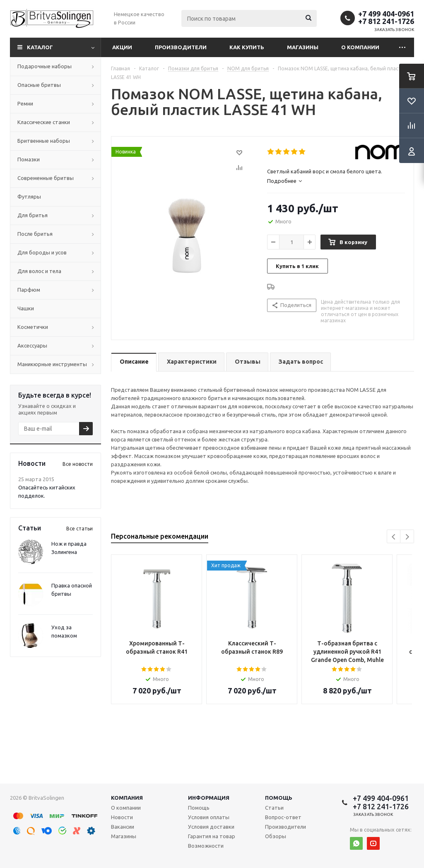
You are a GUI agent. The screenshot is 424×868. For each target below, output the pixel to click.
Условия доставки (211, 827)
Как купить (247, 47)
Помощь (279, 798)
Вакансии (123, 827)
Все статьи (79, 529)
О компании (360, 47)
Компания (127, 798)
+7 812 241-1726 (386, 21)
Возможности (206, 846)
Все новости (78, 464)
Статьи (274, 808)
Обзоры (276, 836)
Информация (209, 798)
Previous (394, 537)
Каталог (40, 47)
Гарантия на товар (212, 836)
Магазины (303, 47)
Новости (122, 817)
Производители (181, 47)
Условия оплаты (209, 817)
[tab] (336, 181)
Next (407, 537)
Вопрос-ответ (283, 817)
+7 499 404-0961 (386, 14)
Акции (122, 47)
